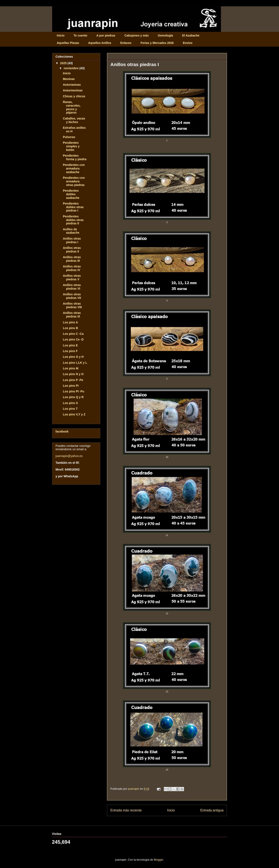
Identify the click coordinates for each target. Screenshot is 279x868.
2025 (64, 63)
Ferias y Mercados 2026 (157, 43)
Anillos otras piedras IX (72, 315)
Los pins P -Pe (73, 380)
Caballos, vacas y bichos (74, 120)
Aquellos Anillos (100, 43)
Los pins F (70, 351)
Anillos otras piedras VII (72, 296)
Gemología (165, 35)
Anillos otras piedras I (72, 240)
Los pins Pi (71, 386)
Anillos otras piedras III (72, 259)
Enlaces (126, 43)
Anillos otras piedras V (72, 277)
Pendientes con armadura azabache (74, 168)
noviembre (71, 68)
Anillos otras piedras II (72, 250)
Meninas (69, 79)
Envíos (188, 43)
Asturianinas (72, 85)
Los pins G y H (73, 357)
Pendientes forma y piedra (75, 157)
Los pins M (71, 368)
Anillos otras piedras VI (72, 287)
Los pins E (70, 345)
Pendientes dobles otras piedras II (73, 220)
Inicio (61, 35)
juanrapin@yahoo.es (69, 456)
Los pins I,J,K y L (75, 363)
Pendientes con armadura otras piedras (74, 181)
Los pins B (70, 328)
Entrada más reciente (126, 810)
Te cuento (81, 35)
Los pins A (70, 322)
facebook (62, 431)
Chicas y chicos (74, 96)
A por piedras (106, 35)
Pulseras (69, 137)
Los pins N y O (73, 374)
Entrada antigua (212, 810)
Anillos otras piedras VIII (72, 305)
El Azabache (191, 35)
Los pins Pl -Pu (74, 391)
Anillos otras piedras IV (72, 268)
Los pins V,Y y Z (74, 414)
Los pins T (70, 409)
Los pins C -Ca (73, 334)
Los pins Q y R (73, 397)
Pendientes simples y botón (71, 146)
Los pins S (70, 403)
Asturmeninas (73, 90)
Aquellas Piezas (68, 43)
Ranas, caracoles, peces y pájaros (72, 107)
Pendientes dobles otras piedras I (73, 207)
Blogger (158, 860)
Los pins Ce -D (73, 339)
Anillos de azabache (71, 231)
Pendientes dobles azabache (71, 194)
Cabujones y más (136, 35)
